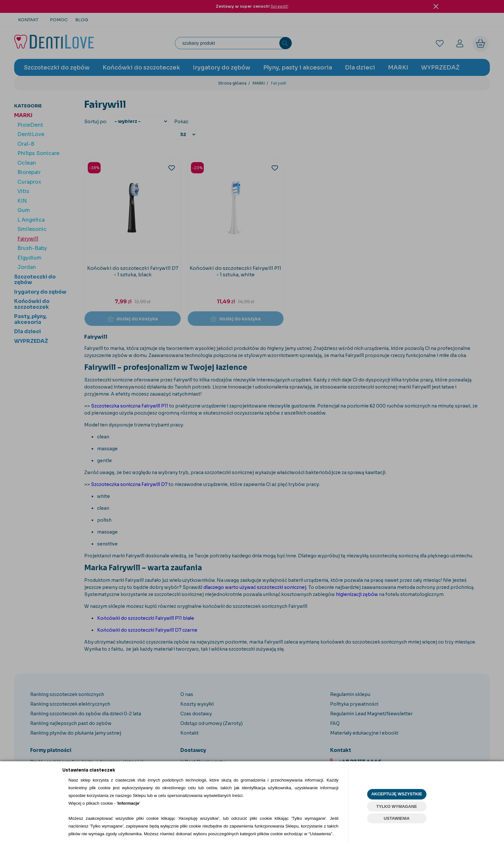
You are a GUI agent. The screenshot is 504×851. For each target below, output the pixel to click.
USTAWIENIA (397, 818)
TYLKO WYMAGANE (397, 806)
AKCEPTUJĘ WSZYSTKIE (397, 794)
